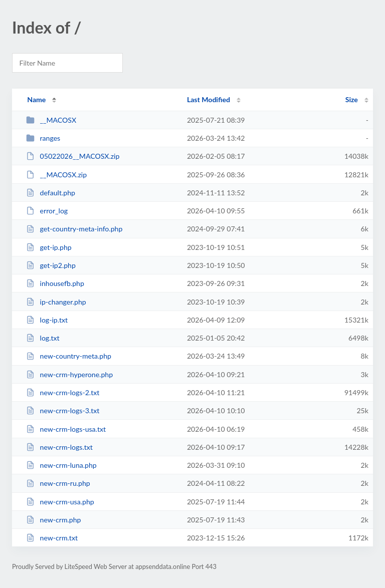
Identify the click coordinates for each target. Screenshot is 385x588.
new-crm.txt (52, 538)
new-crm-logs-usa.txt (66, 429)
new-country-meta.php (69, 356)
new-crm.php (53, 520)
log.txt (43, 338)
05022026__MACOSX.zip (73, 156)
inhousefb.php (55, 283)
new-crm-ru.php (58, 483)
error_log (47, 211)
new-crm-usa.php (60, 502)
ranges (43, 138)
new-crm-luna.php (61, 465)
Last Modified (209, 99)
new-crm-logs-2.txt (63, 392)
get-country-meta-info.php (74, 229)
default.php (51, 193)
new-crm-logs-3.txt (63, 410)
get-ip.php (49, 247)
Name (36, 99)
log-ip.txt (47, 320)
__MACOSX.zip (56, 175)
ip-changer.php (56, 302)
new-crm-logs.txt (59, 447)
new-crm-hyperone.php (69, 374)
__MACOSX (51, 120)
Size (352, 99)
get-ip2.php (51, 265)
